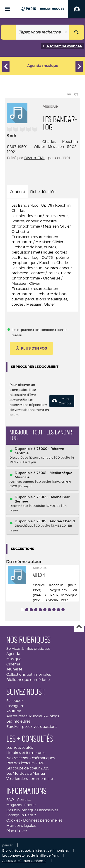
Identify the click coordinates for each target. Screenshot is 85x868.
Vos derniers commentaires (30, 779)
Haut (79, 627)
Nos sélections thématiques (30, 758)
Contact (24, 800)
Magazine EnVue (21, 805)
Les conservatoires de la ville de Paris (30, 855)
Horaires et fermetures (26, 753)
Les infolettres (18, 721)
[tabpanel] (42, 255)
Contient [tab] (17, 192)
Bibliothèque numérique (28, 680)
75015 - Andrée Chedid (56, 521)
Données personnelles (43, 820)
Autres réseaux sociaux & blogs (33, 716)
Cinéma (13, 664)
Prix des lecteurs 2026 (25, 763)
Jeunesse (14, 669)
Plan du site (17, 831)
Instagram (15, 706)
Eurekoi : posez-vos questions (32, 727)
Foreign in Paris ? (21, 815)
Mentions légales (21, 826)
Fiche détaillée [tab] (43, 192)
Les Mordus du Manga (26, 773)
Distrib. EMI (34, 158)
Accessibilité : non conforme (24, 861)
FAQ (10, 800)
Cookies (13, 820)
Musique (14, 659)
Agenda (13, 654)
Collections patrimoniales (29, 674)
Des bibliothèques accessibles (32, 810)
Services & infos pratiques (28, 648)
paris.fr (7, 845)
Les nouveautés (20, 747)
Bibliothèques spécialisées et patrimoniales (35, 850)
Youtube (14, 711)
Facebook (15, 701)
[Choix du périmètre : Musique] (8, 32)
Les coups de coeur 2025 (28, 768)
